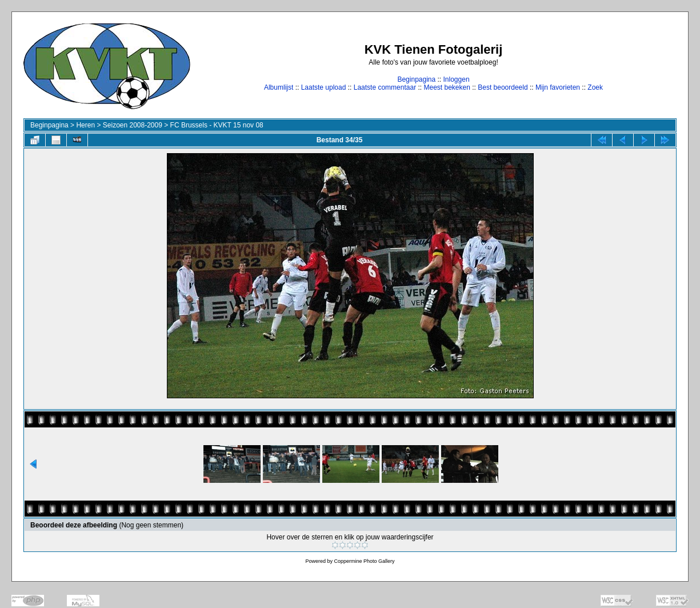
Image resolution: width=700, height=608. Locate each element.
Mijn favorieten (558, 87)
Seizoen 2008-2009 (133, 125)
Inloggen (457, 79)
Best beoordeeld (503, 87)
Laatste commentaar (385, 87)
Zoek (595, 87)
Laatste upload (324, 87)
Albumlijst (279, 87)
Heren (85, 125)
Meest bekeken (447, 87)
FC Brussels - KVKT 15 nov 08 (217, 125)
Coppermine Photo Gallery (364, 561)
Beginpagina (416, 79)
